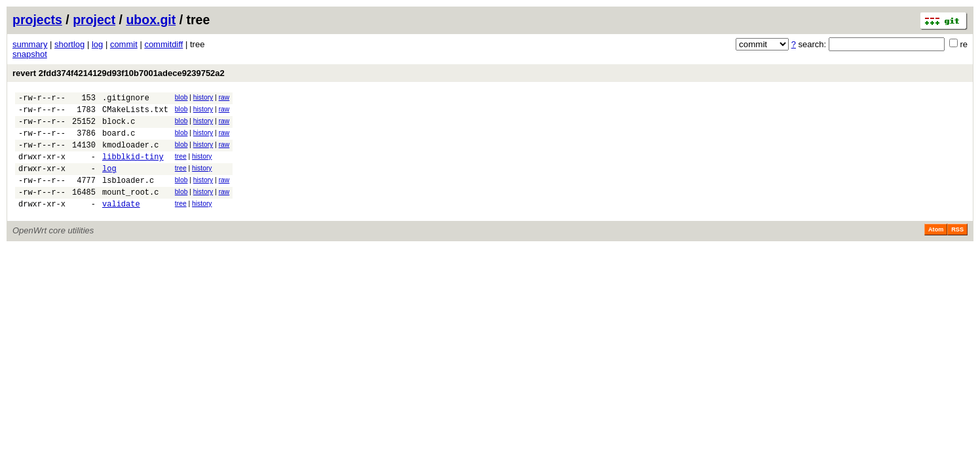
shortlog (69, 44)
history (203, 97)
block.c (119, 127)
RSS (957, 249)
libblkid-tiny (133, 168)
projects (37, 20)
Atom (936, 249)
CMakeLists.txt (135, 113)
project (94, 20)
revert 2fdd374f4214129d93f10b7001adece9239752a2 (119, 73)
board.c (119, 141)
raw (224, 97)
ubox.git (151, 20)
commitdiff (163, 44)
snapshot (30, 54)
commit (124, 44)
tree (181, 166)
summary (30, 44)
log (97, 44)
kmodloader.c (130, 154)
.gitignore (126, 99)
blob (181, 97)
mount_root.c (130, 209)
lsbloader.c (128, 196)
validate (121, 223)
